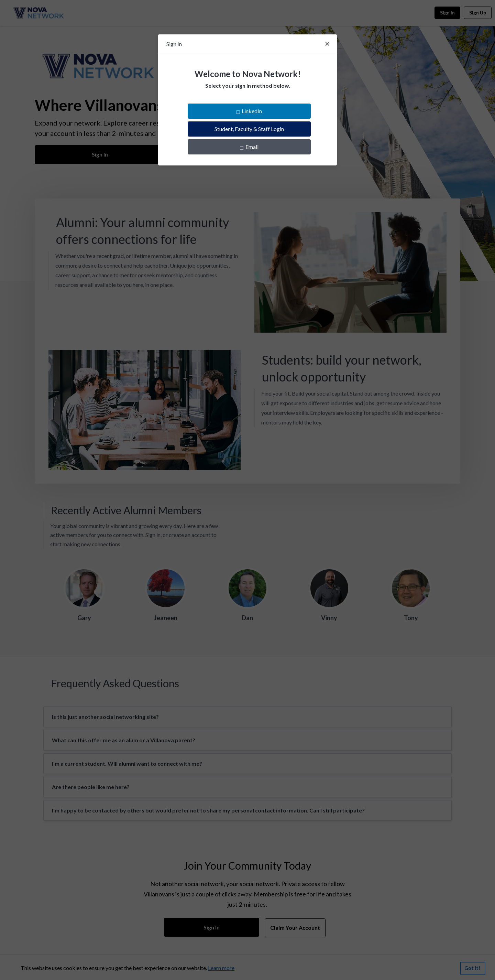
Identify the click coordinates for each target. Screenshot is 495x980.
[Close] (327, 44)
